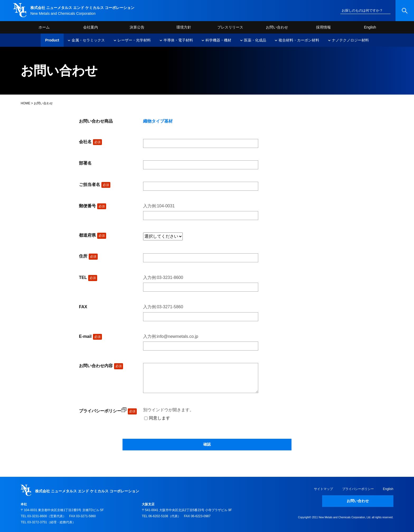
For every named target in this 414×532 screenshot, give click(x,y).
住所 (88, 256)
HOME (25, 103)
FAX (83, 307)
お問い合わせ (277, 27)
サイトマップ (323, 489)
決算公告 (137, 27)
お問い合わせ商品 (96, 121)
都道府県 (93, 235)
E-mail (90, 336)
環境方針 (184, 27)
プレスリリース (230, 27)
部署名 (85, 163)
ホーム (44, 27)
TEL (88, 277)
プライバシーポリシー (103, 411)
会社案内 (91, 27)
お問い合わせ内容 (101, 366)
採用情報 (323, 27)
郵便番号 (93, 206)
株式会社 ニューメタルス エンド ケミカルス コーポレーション (82, 8)
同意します (159, 418)
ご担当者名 (95, 185)
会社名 (90, 142)
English (370, 27)
